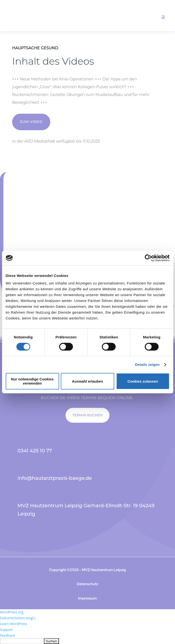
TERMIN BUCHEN (87, 415)
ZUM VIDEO (31, 122)
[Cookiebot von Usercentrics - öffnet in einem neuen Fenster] (148, 258)
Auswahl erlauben (87, 381)
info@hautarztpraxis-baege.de (55, 478)
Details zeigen (147, 365)
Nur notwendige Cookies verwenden (32, 381)
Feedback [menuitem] (8, 635)
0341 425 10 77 (35, 451)
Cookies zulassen (143, 381)
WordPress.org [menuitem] (12, 612)
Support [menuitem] (6, 630)
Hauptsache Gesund (35, 48)
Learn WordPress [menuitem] (14, 624)
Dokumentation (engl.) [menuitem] (18, 618)
